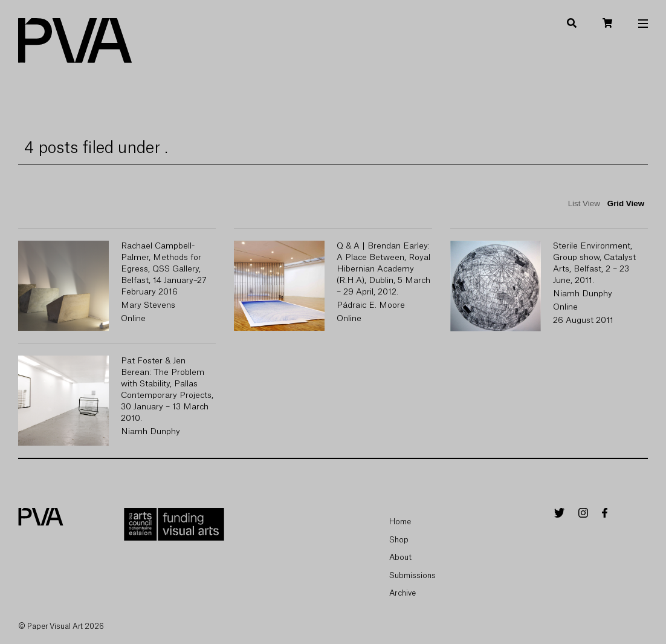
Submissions (412, 575)
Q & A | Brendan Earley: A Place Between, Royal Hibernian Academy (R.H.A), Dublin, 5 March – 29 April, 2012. (383, 269)
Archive (403, 593)
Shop (399, 540)
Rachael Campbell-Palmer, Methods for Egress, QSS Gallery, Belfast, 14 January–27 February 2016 (163, 269)
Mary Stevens (148, 305)
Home (400, 522)
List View (584, 203)
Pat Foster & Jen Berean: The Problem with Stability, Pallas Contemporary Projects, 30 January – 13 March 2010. (167, 390)
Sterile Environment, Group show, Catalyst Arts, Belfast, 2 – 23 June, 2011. (594, 263)
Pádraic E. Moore (371, 305)
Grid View (626, 203)
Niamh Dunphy (583, 294)
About (400, 557)
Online (133, 319)
